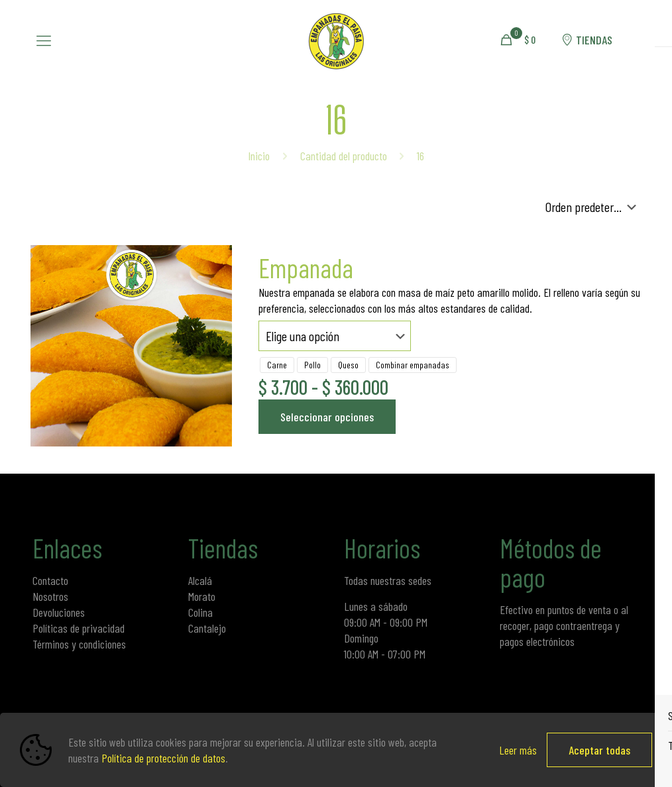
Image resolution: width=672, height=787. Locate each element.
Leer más (518, 750)
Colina (200, 612)
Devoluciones (59, 612)
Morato (202, 596)
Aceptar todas (599, 750)
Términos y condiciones (79, 644)
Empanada (306, 268)
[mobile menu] (44, 40)
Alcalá (200, 580)
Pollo (312, 365)
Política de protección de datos (163, 758)
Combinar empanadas (413, 365)
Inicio (259, 156)
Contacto (50, 580)
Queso (348, 365)
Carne (277, 365)
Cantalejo (207, 628)
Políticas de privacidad (79, 628)
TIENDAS (586, 40)
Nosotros (50, 596)
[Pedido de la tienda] (593, 207)
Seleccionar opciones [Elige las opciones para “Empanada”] (327, 417)
